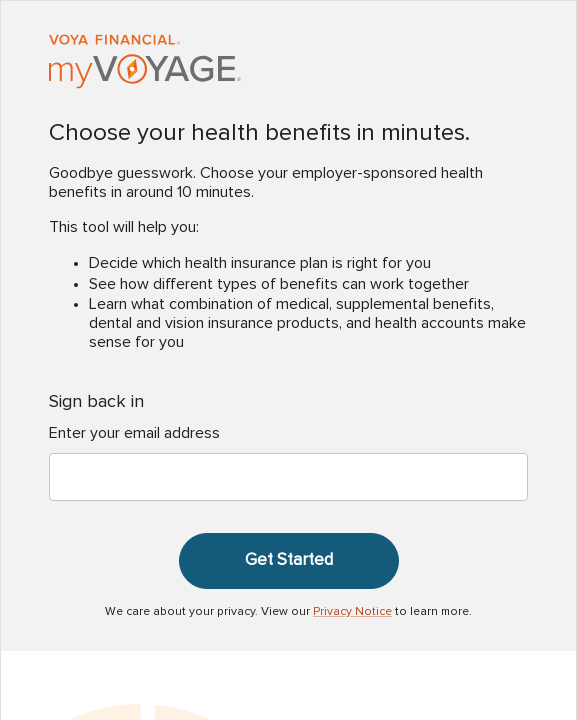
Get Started (289, 560)
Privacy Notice (352, 612)
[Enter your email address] (288, 477)
